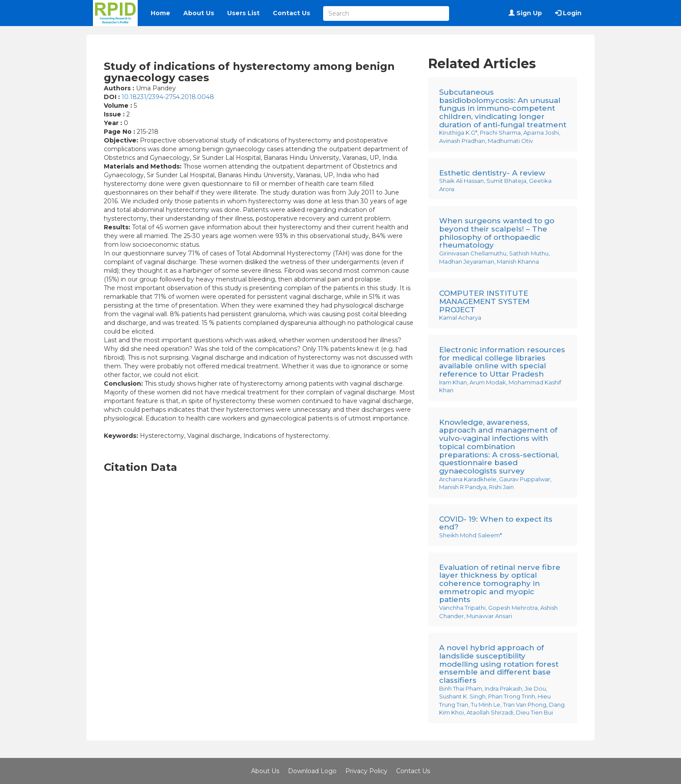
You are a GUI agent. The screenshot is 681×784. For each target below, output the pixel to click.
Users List (243, 13)
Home (160, 13)
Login (568, 13)
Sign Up (525, 13)
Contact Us (291, 13)
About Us (199, 13)
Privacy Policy (366, 771)
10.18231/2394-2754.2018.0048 (168, 97)
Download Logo (312, 771)
